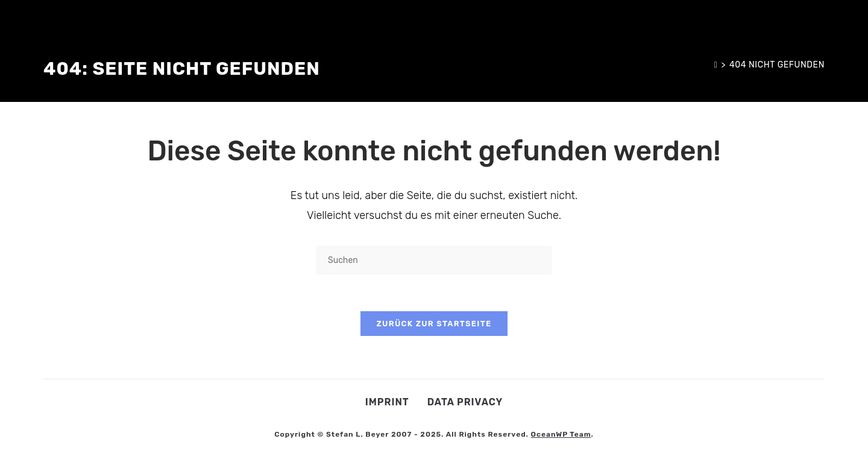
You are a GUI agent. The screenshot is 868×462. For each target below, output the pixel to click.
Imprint (387, 402)
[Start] (716, 65)
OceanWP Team (561, 434)
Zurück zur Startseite (434, 324)
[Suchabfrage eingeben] (434, 260)
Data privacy (465, 402)
